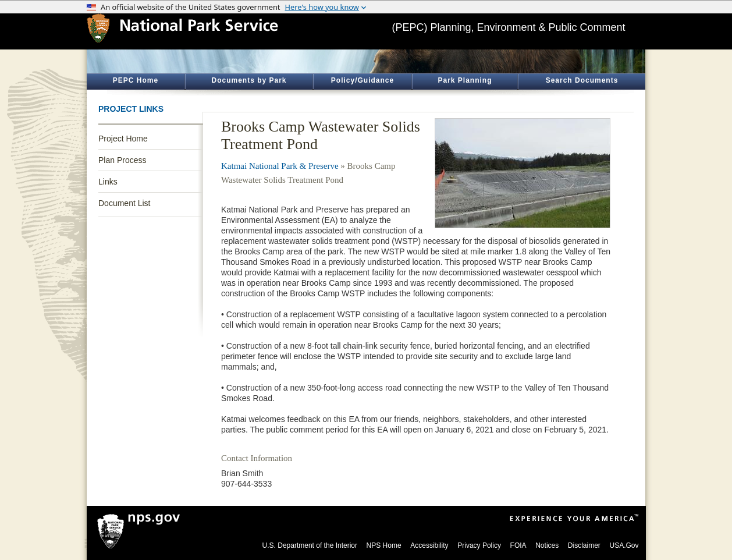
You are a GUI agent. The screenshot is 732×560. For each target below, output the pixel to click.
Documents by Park (249, 80)
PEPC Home (136, 80)
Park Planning (465, 80)
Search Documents (582, 80)
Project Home (123, 139)
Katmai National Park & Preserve (280, 166)
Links (108, 182)
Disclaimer (584, 545)
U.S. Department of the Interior (310, 545)
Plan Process (122, 160)
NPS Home (384, 545)
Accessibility (429, 545)
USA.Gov (624, 545)
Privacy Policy (479, 545)
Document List (124, 203)
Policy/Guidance (363, 80)
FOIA (518, 545)
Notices (547, 545)
